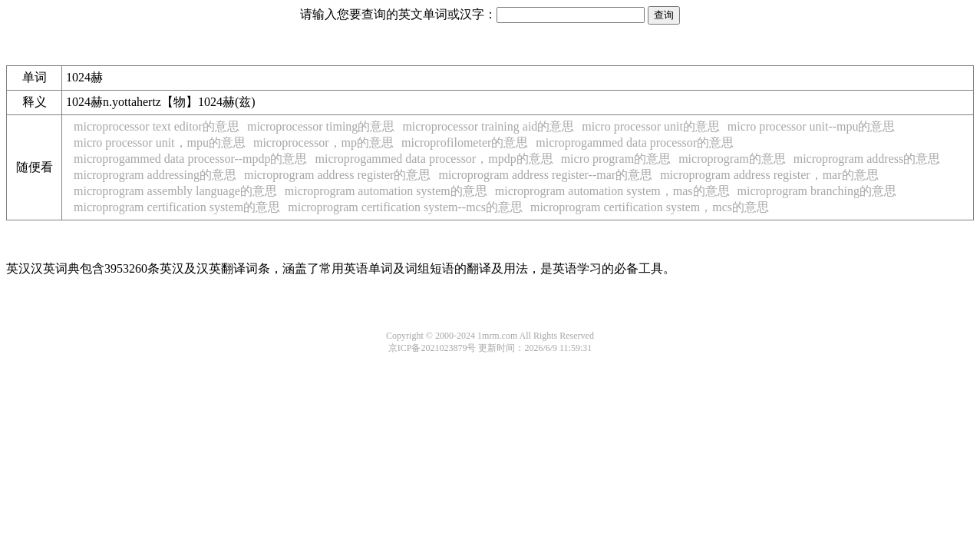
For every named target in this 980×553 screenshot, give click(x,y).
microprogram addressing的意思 (155, 175)
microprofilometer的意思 (465, 142)
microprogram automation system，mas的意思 (612, 191)
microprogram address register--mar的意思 (545, 175)
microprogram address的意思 (867, 159)
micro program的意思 (616, 159)
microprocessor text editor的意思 (157, 126)
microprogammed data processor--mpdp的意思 (190, 159)
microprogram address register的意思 (337, 175)
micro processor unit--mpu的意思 (812, 126)
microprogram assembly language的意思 (175, 191)
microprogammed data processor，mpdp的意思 (434, 159)
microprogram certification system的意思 (177, 207)
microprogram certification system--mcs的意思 (405, 207)
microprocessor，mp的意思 (323, 142)
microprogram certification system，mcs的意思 (650, 207)
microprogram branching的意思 (817, 191)
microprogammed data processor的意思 (635, 142)
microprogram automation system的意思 (386, 191)
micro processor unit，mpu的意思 (160, 142)
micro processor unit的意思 (651, 126)
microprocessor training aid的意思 (488, 126)
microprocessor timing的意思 (321, 126)
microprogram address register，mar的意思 (769, 175)
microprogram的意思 (732, 159)
